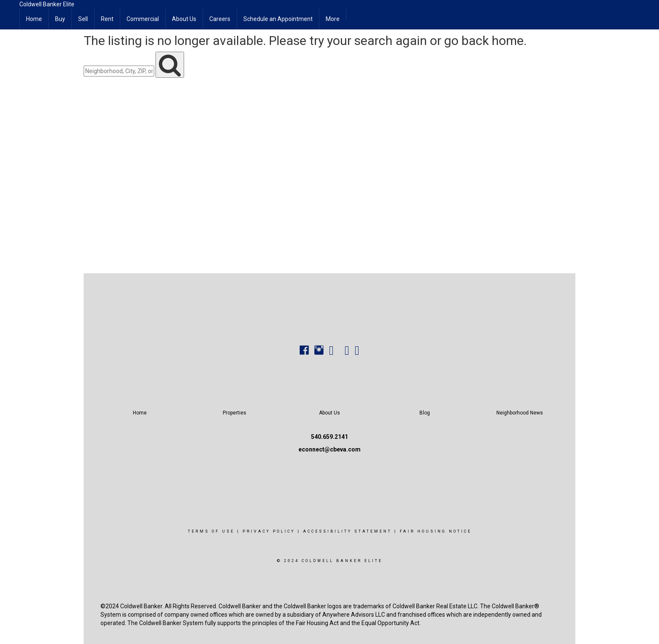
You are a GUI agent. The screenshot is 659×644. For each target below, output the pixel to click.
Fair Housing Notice (436, 531)
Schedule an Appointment (278, 19)
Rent (107, 19)
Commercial (143, 19)
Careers (220, 19)
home (508, 41)
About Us (184, 19)
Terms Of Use (211, 531)
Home (34, 19)
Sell (83, 19)
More (333, 19)
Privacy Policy (269, 531)
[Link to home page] (10, 11)
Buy (60, 19)
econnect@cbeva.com (329, 449)
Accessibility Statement (347, 531)
